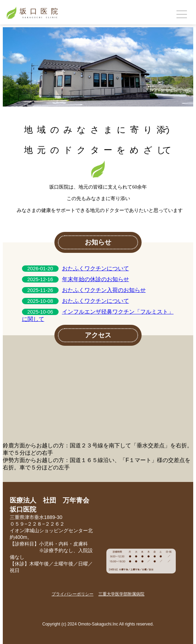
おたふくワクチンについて (96, 268)
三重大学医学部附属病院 (121, 594)
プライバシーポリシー (73, 594)
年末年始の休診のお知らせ (96, 279)
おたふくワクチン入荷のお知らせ (104, 290)
